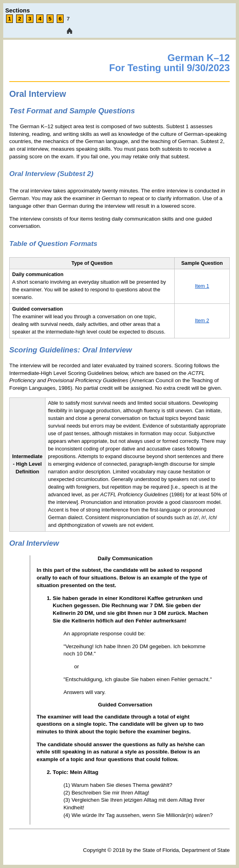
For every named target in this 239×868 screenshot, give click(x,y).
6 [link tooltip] (60, 19)
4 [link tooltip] (40, 19)
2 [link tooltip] (20, 19)
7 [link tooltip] (68, 19)
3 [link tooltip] (30, 19)
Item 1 (202, 286)
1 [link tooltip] (9, 19)
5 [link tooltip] (50, 19)
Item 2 (202, 321)
